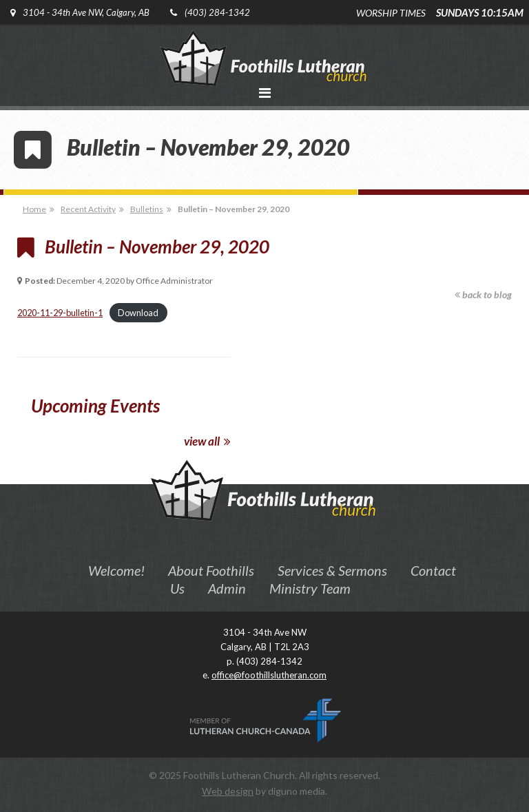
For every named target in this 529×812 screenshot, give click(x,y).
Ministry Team (310, 588)
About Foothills (211, 570)
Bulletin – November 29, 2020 (234, 209)
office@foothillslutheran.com (269, 675)
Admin (227, 588)
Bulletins (147, 209)
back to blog (483, 294)
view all (207, 441)
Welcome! (116, 570)
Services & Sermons (332, 570)
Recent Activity (88, 209)
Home (34, 209)
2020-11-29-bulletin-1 (60, 313)
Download (138, 313)
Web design (228, 791)
